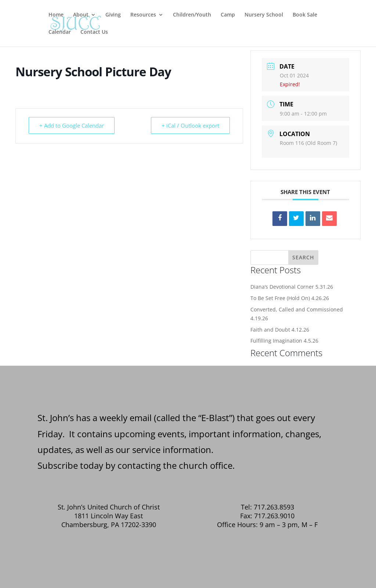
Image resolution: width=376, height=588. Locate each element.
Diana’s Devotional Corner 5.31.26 (292, 287)
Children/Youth (192, 15)
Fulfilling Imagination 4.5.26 (284, 341)
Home (56, 15)
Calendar (60, 32)
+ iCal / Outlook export (190, 125)
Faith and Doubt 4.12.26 (280, 330)
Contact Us (94, 32)
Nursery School (264, 15)
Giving (113, 15)
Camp (228, 15)
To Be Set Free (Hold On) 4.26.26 (290, 298)
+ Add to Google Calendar (72, 125)
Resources (143, 15)
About (81, 15)
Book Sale (305, 15)
